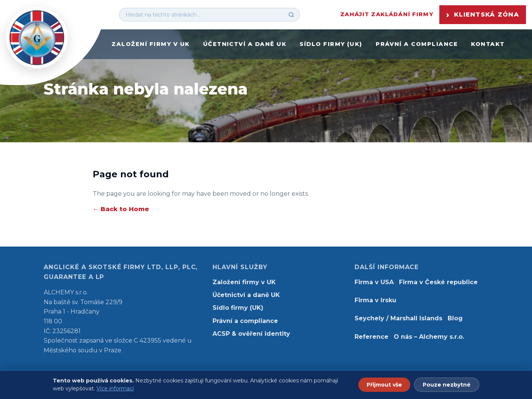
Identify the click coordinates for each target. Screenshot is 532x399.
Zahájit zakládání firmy (387, 14)
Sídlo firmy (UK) (331, 44)
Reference (371, 337)
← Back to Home (121, 209)
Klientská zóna (483, 15)
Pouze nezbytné (447, 385)
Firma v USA (374, 282)
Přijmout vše (384, 385)
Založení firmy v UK (151, 44)
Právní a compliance (417, 44)
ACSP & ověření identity (251, 334)
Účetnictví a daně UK (245, 44)
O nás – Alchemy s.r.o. (429, 337)
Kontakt (488, 44)
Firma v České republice (438, 282)
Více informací (115, 388)
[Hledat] (291, 15)
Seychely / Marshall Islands (398, 318)
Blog (455, 318)
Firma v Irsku (375, 300)
